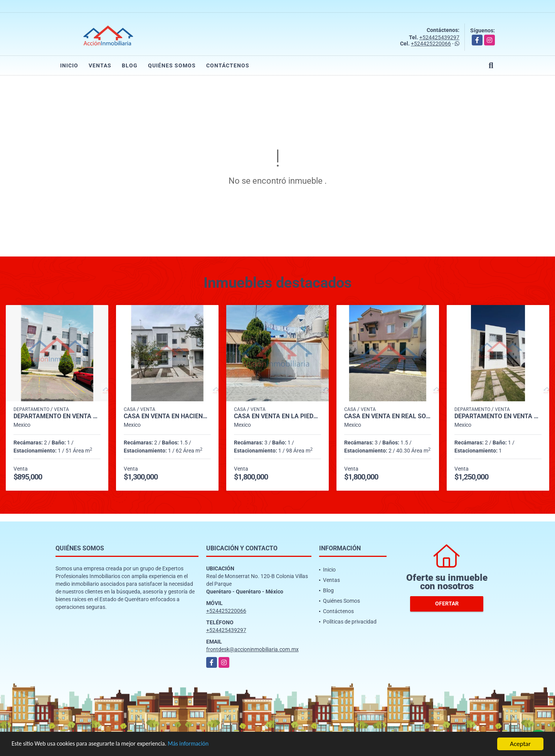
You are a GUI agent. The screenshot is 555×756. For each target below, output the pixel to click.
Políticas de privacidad (350, 622)
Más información (205, 745)
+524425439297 (439, 37)
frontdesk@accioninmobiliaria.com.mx (252, 649)
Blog (130, 65)
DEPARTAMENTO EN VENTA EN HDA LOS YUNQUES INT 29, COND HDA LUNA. (57, 416)
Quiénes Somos (172, 65)
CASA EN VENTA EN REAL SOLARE (388, 416)
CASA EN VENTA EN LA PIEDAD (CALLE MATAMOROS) (277, 416)
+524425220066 (431, 44)
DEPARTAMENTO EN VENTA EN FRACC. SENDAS (498, 416)
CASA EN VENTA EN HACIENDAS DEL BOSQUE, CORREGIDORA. (167, 416)
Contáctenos (228, 65)
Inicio (69, 65)
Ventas (100, 65)
